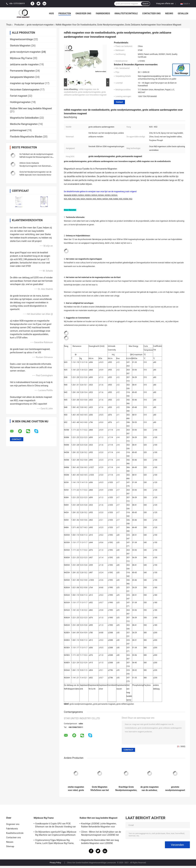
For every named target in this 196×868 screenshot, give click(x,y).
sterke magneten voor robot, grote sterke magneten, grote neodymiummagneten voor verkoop (76, 789)
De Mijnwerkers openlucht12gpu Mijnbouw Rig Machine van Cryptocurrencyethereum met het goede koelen (56, 834)
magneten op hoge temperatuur (27, 83)
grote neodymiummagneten (81, 704)
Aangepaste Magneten (22, 77)
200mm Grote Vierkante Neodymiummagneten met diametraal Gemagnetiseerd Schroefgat (35, 166)
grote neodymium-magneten (40, 25)
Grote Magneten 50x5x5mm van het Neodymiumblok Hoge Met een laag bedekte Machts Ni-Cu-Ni (100, 789)
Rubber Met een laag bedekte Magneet (31, 108)
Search (145, 4)
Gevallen (183, 13)
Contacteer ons (151, 13)
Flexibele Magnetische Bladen (26, 137)
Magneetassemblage (21, 39)
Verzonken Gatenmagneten (25, 90)
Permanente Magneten (22, 71)
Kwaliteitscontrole (126, 13)
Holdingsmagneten (20, 102)
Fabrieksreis (103, 13)
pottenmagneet (18, 130)
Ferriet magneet (19, 96)
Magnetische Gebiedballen (24, 118)
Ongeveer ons (83, 13)
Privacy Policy (55, 863)
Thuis (9, 25)
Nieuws (169, 13)
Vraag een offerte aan (165, 4)
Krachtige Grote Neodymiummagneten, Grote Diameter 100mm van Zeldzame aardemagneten (126, 789)
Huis (51, 13)
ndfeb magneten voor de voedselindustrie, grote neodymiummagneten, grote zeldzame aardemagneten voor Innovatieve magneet (85, 92)
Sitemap (10, 846)
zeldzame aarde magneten (24, 64)
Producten (65, 13)
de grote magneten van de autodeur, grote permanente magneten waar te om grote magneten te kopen (150, 789)
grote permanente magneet (104, 704)
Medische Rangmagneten (24, 124)
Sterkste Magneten (20, 46)
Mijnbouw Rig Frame (21, 58)
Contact (119, 102)
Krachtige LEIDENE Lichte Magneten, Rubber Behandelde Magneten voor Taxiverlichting (99, 826)
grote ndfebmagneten (125, 704)
